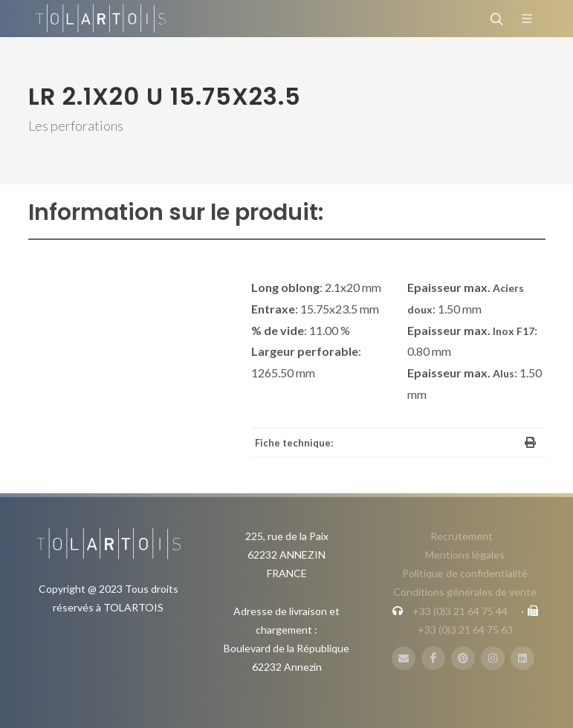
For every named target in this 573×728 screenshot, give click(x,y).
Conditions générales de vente (465, 592)
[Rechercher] (495, 19)
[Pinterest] (463, 658)
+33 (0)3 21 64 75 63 (465, 630)
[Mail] (404, 658)
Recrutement (462, 536)
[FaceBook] (433, 658)
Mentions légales (465, 555)
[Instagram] (493, 658)
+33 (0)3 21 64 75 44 (460, 611)
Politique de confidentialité (465, 573)
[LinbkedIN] (522, 658)
